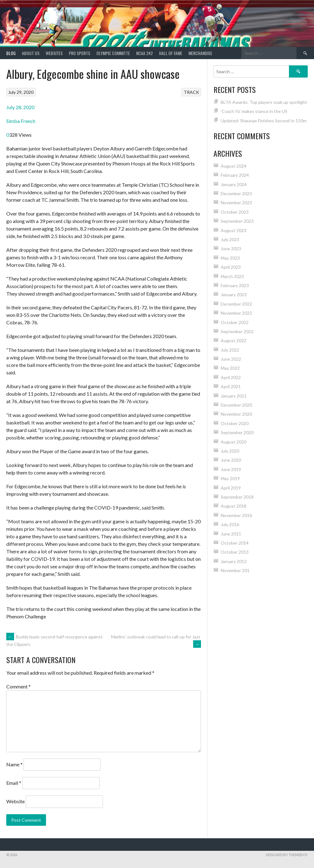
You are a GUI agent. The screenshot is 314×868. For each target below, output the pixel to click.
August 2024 (234, 166)
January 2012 (234, 561)
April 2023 (231, 267)
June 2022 (231, 359)
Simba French (21, 121)
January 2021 (234, 396)
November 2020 (236, 414)
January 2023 (234, 294)
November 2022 (236, 313)
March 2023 (232, 276)
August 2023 (234, 230)
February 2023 (235, 285)
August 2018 (234, 506)
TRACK (191, 92)
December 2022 (236, 304)
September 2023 (237, 221)
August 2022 (234, 340)
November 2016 (236, 515)
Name (14, 764)
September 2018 (237, 497)
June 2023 (231, 249)
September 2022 (237, 331)
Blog (11, 53)
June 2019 (231, 469)
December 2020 (236, 405)
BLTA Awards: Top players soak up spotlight (264, 102)
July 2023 (230, 239)
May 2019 (230, 478)
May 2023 (230, 258)
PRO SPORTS (80, 53)
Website (15, 801)
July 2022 (230, 350)
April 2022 (231, 377)
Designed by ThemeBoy (287, 855)
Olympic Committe (113, 53)
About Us (31, 53)
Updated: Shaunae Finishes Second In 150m (264, 121)
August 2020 (234, 442)
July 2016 (230, 524)
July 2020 (230, 451)
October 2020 (235, 423)
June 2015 (231, 534)
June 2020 (231, 460)
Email (14, 783)
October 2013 (235, 552)
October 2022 (235, 322)
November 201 (235, 570)
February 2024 (235, 175)
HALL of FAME (171, 53)
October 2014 (235, 543)
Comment (18, 686)
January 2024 (234, 184)
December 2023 (236, 193)
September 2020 (237, 432)
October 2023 (235, 212)
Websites (54, 53)
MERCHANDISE (200, 53)
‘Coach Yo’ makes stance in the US (254, 111)
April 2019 (231, 488)
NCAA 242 (144, 53)
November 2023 (236, 203)
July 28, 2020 (20, 107)
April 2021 (231, 386)
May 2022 (230, 368)
